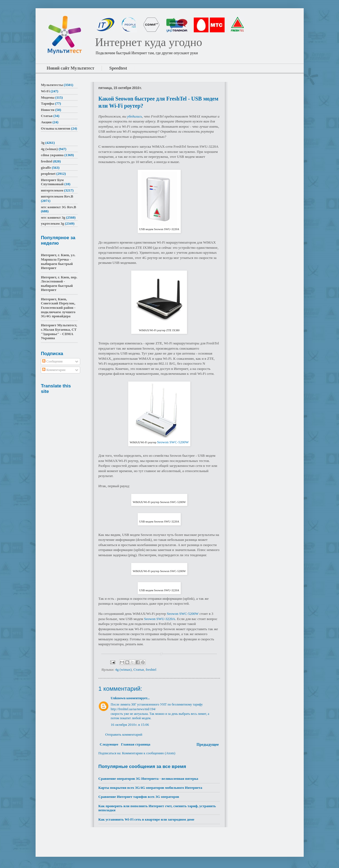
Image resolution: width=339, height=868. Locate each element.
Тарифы (47, 103)
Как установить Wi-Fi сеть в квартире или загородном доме (147, 819)
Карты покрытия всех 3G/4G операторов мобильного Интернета (150, 788)
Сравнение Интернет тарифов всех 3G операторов (139, 797)
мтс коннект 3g (53, 217)
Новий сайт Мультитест (71, 68)
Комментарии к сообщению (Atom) (149, 753)
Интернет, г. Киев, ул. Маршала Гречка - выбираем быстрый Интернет (58, 261)
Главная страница (136, 744)
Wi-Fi (45, 91)
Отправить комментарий (124, 734)
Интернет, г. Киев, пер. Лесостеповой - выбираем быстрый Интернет (59, 284)
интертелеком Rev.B (57, 196)
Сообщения (52, 361)
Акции (46, 122)
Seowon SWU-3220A (160, 619)
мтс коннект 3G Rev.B (58, 207)
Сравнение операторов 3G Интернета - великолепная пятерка (148, 779)
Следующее (109, 744)
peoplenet (48, 174)
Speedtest (118, 68)
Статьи (139, 669)
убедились (135, 116)
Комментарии (54, 370)
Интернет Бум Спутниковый (52, 182)
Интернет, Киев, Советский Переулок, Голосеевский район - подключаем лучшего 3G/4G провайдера (58, 308)
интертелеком (52, 190)
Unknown (118, 698)
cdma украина (52, 155)
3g (43, 143)
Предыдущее (208, 745)
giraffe (46, 168)
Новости (47, 110)
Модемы (48, 97)
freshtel (151, 669)
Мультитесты (52, 85)
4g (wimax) (123, 669)
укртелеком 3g (52, 223)
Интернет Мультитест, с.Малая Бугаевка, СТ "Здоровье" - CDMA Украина (59, 332)
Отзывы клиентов (55, 128)
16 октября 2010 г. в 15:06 (130, 725)
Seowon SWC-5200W (173, 442)
